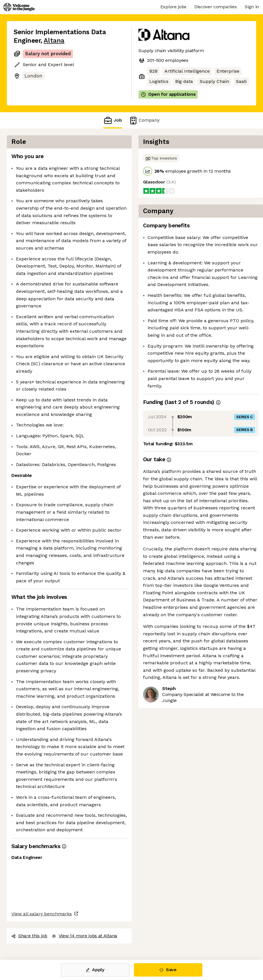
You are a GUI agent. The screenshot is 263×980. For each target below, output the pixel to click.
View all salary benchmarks (42, 914)
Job (113, 120)
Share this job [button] (29, 936)
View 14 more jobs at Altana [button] (84, 936)
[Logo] (19, 7)
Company (144, 120)
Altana (54, 41)
